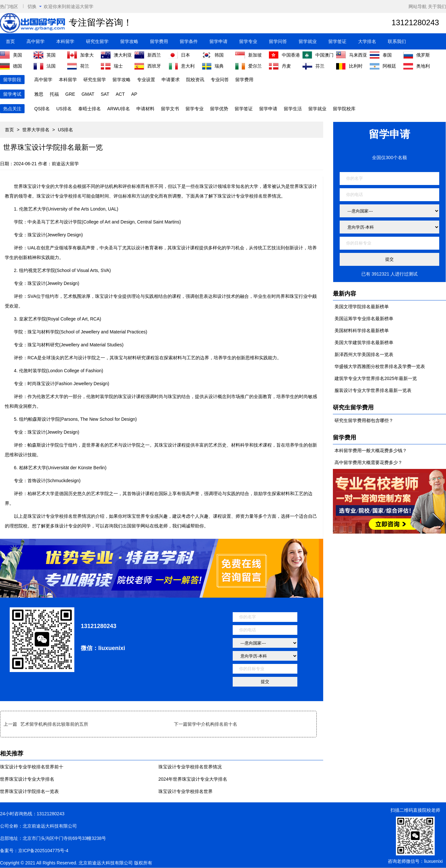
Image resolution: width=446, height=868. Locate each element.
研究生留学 (97, 41)
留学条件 (189, 41)
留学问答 (278, 41)
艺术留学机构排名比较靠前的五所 (54, 724)
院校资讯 (195, 80)
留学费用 (159, 41)
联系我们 (397, 41)
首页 (10, 41)
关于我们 (437, 6)
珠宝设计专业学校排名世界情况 (190, 767)
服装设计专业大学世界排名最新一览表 (373, 390)
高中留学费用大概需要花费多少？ (368, 462)
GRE (70, 94)
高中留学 (36, 41)
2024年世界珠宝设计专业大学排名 (193, 779)
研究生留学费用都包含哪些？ (364, 420)
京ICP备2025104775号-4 (43, 851)
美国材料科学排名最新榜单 (362, 331)
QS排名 (42, 109)
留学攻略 (129, 41)
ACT (120, 94)
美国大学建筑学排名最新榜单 (364, 342)
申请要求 (171, 80)
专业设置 (146, 80)
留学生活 (293, 109)
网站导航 (418, 6)
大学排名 (367, 41)
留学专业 (248, 41)
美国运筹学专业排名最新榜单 (364, 319)
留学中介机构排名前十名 (212, 724)
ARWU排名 (119, 109)
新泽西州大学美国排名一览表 (364, 354)
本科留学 (65, 41)
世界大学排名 (36, 130)
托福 (54, 94)
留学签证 (337, 41)
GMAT (88, 94)
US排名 (64, 109)
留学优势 (219, 109)
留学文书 (170, 109)
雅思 (39, 94)
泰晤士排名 (90, 109)
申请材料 (145, 109)
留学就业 (308, 41)
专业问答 (220, 80)
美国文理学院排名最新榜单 (362, 307)
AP (134, 94)
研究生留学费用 (353, 407)
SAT (105, 94)
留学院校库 (344, 109)
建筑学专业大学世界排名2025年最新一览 (376, 378)
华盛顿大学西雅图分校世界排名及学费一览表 (380, 366)
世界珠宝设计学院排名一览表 (29, 791)
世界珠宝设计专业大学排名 (27, 779)
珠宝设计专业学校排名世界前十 (32, 767)
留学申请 (218, 41)
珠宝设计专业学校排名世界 (186, 791)
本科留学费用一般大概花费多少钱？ (371, 450)
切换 (35, 6)
